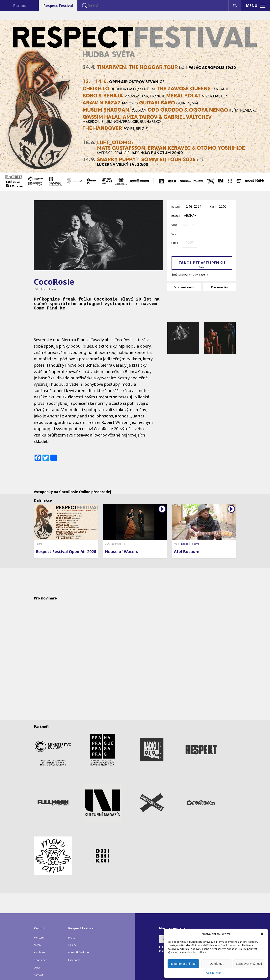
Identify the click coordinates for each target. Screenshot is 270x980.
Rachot (19, 6)
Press (72, 931)
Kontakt (38, 968)
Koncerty (39, 931)
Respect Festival (58, 6)
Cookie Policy (214, 973)
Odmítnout (216, 964)
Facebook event (184, 286)
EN (235, 6)
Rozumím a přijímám (183, 964)
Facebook (40, 946)
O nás (37, 961)
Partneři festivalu (79, 946)
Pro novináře (220, 286)
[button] (262, 934)
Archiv (37, 938)
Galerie (73, 938)
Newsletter (40, 953)
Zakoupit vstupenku (202, 264)
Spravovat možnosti (249, 964)
